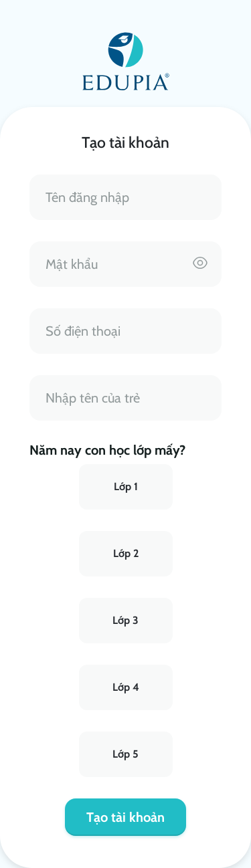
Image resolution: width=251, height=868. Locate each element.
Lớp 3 (125, 620)
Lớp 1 (126, 486)
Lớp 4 (126, 687)
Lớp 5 (125, 754)
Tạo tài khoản (125, 817)
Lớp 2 (126, 553)
